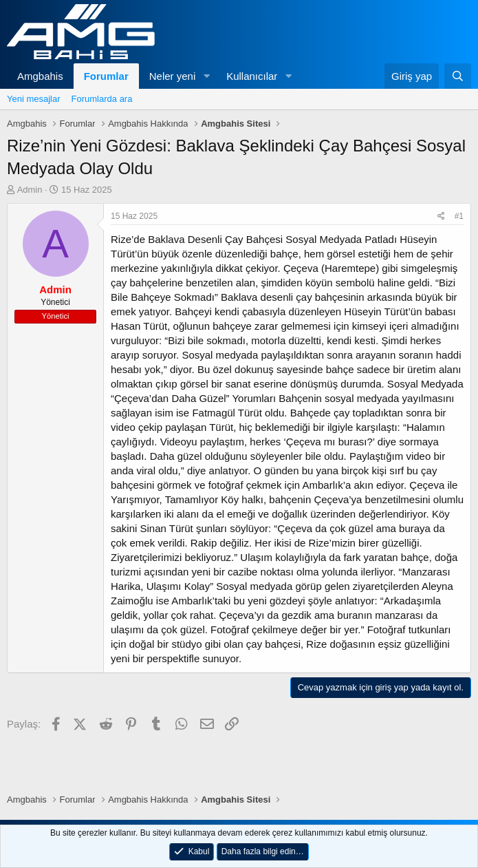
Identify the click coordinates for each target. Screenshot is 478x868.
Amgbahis (40, 76)
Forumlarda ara (102, 99)
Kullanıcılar (252, 76)
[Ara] (458, 76)
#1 (459, 216)
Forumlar (106, 76)
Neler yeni (173, 76)
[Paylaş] (441, 216)
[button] (206, 76)
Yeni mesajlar (34, 99)
